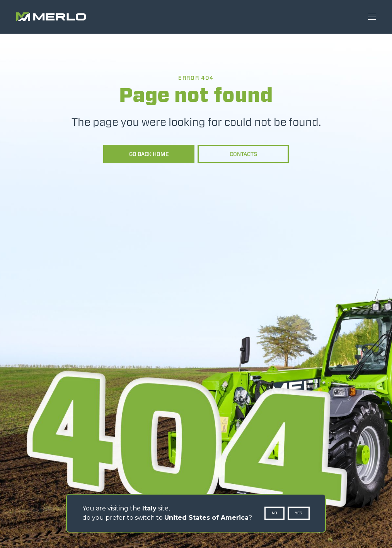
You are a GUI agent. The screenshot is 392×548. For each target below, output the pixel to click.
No (274, 513)
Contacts (243, 154)
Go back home (149, 154)
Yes (299, 513)
